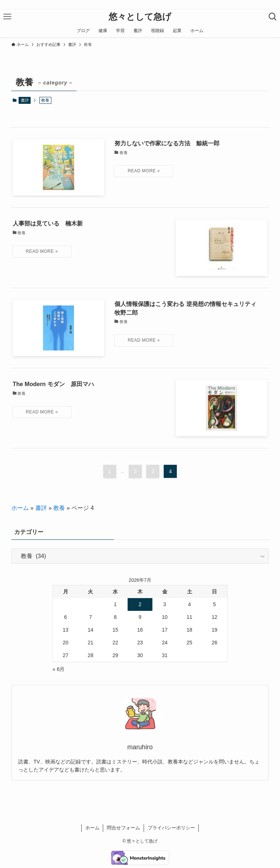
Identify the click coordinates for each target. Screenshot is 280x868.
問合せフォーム (123, 828)
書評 (25, 100)
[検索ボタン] (273, 17)
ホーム (20, 508)
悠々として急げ (140, 17)
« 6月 (59, 669)
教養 (59, 508)
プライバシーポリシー (171, 828)
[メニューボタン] (7, 17)
